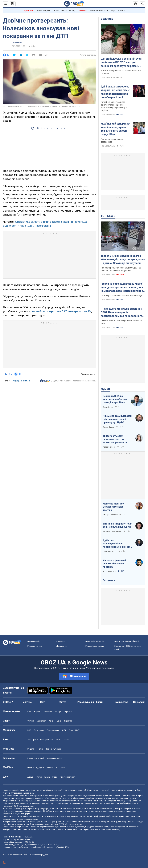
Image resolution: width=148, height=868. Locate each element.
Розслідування (86, 702)
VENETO (83, 11)
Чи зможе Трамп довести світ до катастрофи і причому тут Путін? (117, 419)
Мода (55, 777)
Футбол (31, 721)
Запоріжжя (47, 712)
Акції (58, 740)
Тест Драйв (32, 740)
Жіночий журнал (67, 777)
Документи (61, 646)
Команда (60, 641)
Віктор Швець (109, 427)
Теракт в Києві (118, 11)
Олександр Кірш (110, 551)
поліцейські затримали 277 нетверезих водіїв (61, 311)
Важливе (107, 19)
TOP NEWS (108, 216)
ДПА (64, 730)
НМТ (77, 730)
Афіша (30, 777)
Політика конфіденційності (127, 641)
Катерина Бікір (109, 447)
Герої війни (28, 11)
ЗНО (71, 730)
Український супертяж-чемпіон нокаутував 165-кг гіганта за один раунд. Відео (115, 129)
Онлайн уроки (53, 730)
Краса (47, 777)
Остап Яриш (108, 407)
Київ (29, 712)
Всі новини (139, 702)
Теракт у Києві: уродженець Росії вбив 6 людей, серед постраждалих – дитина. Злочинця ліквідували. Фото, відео (123, 260)
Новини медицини (36, 768)
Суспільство (17, 43)
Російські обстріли (99, 11)
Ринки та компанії (36, 758)
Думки (105, 389)
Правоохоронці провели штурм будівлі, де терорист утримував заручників (121, 269)
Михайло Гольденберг (112, 531)
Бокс (59, 721)
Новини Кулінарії (53, 749)
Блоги (99, 702)
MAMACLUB (52, 768)
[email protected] (38, 847)
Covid (62, 768)
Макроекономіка (54, 758)
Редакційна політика (21, 381)
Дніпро (58, 712)
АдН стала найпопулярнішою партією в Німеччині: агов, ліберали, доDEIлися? (118, 544)
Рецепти (31, 749)
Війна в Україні (44, 11)
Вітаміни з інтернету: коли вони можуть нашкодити (118, 525)
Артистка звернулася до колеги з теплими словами (121, 72)
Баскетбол (41, 721)
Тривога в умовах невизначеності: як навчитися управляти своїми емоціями (115, 439)
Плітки (39, 777)
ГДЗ (29, 730)
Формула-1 (69, 721)
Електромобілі (47, 740)
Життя (62, 702)
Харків (37, 712)
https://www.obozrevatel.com (100, 790)
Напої (40, 749)
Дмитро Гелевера (110, 515)
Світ (42, 702)
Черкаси (68, 712)
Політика (27, 702)
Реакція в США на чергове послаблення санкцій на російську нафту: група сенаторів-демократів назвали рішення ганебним (115, 399)
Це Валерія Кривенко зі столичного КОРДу (121, 296)
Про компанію (34, 641)
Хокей (51, 721)
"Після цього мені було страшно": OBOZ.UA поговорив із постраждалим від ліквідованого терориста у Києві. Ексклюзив (121, 313)
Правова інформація (94, 641)
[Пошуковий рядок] (142, 4)
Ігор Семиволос (109, 572)
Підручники (39, 730)
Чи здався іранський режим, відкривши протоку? (114, 564)
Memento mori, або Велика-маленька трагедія (113, 507)
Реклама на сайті (35, 646)
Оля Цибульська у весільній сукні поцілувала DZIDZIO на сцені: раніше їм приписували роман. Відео (121, 62)
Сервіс (66, 740)
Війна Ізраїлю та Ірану (65, 11)
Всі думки (108, 580)
